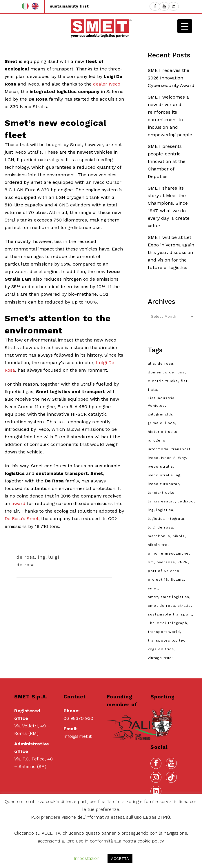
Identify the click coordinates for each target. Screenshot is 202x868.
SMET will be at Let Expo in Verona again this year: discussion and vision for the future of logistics (171, 252)
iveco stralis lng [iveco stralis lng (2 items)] (164, 475)
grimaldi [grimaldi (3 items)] (164, 414)
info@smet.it (78, 736)
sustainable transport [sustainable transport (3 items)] (170, 614)
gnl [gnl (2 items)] (151, 414)
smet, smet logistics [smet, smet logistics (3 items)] (169, 597)
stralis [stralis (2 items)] (184, 606)
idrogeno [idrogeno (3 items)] (157, 440)
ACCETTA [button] (120, 859)
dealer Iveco (107, 84)
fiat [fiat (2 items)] (184, 381)
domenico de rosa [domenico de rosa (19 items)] (166, 372)
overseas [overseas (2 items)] (166, 562)
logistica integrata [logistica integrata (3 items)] (166, 519)
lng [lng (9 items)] (151, 510)
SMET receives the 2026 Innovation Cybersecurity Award (171, 78)
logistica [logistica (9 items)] (165, 510)
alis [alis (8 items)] (151, 364)
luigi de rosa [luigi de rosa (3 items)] (160, 527)
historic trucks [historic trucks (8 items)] (163, 432)
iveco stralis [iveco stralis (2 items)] (160, 466)
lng (42, 557)
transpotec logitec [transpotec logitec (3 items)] (167, 640)
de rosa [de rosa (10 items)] (165, 364)
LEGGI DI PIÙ (157, 817)
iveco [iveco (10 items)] (153, 458)
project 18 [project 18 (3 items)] (158, 580)
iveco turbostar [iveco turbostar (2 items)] (163, 484)
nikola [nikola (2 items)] (179, 536)
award (19, 503)
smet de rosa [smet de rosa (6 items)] (161, 606)
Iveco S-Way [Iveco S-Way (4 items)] (173, 458)
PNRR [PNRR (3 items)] (183, 562)
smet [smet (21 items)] (153, 588)
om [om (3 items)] (151, 562)
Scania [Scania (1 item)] (177, 580)
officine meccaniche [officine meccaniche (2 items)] (168, 553)
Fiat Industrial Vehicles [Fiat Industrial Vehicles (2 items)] (162, 402)
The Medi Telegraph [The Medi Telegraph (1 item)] (168, 623)
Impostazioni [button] (87, 858)
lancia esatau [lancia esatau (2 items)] (161, 501)
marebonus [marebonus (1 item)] (159, 536)
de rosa (26, 557)
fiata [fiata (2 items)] (152, 390)
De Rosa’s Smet (22, 519)
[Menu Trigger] (185, 26)
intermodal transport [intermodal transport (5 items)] (169, 449)
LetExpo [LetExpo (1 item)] (185, 501)
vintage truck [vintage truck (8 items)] (161, 658)
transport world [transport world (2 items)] (164, 632)
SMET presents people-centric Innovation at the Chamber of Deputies (167, 161)
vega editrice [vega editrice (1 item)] (161, 649)
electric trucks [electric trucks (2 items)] (163, 381)
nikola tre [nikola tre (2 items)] (158, 545)
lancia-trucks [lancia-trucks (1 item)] (161, 493)
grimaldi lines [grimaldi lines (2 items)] (161, 423)
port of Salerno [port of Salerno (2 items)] (164, 571)
